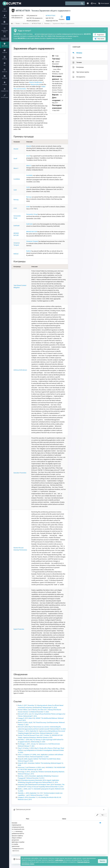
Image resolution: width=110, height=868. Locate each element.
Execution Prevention (20, 473)
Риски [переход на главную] (18, 23)
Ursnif (15, 159)
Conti (15, 190)
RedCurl (16, 254)
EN (68, 18)
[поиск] (82, 3)
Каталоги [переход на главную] (26, 23)
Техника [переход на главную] (47, 23)
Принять (102, 861)
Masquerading (35, 84)
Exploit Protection (19, 629)
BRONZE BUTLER (32, 232)
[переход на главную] (12, 23)
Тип (102, 815)
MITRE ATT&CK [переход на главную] (36, 23)
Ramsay (16, 200)
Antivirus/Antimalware (20, 370)
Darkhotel (16, 226)
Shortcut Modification (36, 82)
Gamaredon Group (32, 214)
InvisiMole (17, 179)
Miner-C (16, 168)
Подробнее (99, 35)
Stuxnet (16, 149)
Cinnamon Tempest (32, 241)
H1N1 (15, 208)
